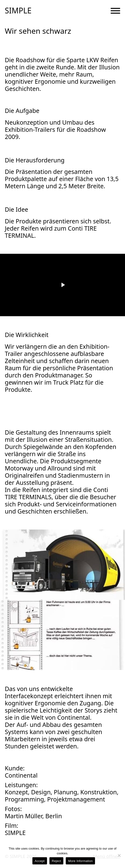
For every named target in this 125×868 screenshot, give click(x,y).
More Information (80, 861)
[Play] (63, 285)
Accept (40, 861)
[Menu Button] (115, 11)
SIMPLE (18, 11)
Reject (56, 861)
